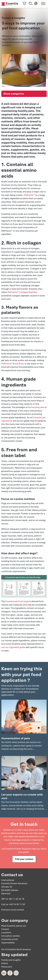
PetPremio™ (29, 195)
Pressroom (7, 967)
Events (5, 963)
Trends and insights (11, 960)
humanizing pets (36, 407)
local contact (17, 910)
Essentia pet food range (17, 601)
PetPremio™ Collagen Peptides (22, 292)
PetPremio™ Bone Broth (13, 364)
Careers (5, 929)
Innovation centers (11, 936)
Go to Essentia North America (16, 949)
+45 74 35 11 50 (17, 904)
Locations (6, 933)
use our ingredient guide (13, 647)
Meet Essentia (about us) (14, 926)
